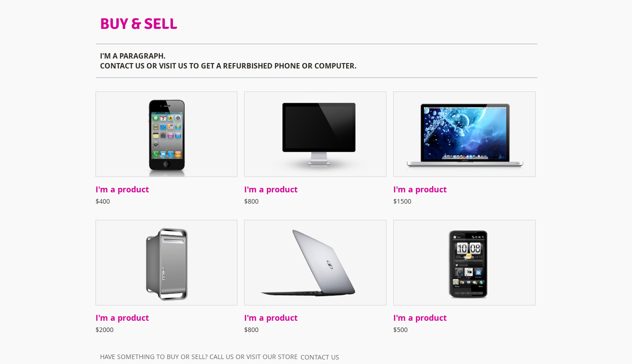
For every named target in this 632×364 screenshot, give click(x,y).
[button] (167, 152)
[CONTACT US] (320, 357)
